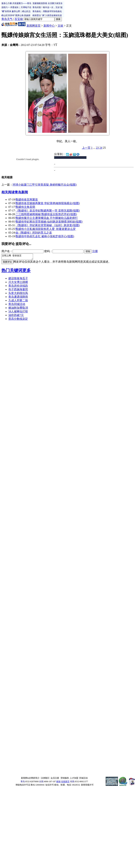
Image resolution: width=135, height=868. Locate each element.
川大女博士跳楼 (18, 283)
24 (101, 148)
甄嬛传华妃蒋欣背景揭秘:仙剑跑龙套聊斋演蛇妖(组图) (49, 222)
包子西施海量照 (18, 290)
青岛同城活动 (17, 305)
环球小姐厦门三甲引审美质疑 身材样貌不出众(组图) (45, 185)
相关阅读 (8, 192)
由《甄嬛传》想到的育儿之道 (34, 233)
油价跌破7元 (16, 316)
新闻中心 (49, 26)
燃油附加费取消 (18, 309)
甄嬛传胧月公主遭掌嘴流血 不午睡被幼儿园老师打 (47, 218)
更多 (27, 271)
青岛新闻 (21, 192)
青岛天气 (7, 19)
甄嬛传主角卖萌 (25, 207)
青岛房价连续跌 (18, 287)
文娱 (60, 26)
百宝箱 (19, 19)
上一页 (86, 148)
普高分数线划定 (18, 320)
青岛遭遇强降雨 (18, 298)
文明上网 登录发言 (19, 257)
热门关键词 (12, 271)
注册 (95, 251)
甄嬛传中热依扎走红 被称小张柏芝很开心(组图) (45, 236)
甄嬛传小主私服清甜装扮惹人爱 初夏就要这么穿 (46, 229)
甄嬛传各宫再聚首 (27, 200)
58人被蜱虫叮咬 (18, 312)
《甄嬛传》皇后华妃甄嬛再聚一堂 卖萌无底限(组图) (48, 211)
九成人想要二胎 (18, 301)
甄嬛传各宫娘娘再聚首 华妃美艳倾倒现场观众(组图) (48, 203)
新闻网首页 (34, 26)
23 (97, 148)
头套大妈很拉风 (18, 294)
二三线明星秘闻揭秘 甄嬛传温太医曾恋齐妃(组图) (46, 214)
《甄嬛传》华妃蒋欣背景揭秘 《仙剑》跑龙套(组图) (48, 225)
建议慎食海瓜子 (18, 279)
